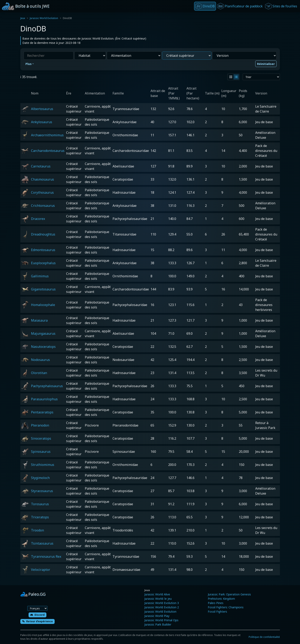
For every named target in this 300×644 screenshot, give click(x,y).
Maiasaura (39, 320)
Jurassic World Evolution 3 (162, 603)
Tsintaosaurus (42, 543)
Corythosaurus (42, 192)
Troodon (37, 530)
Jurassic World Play (157, 616)
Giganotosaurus (43, 289)
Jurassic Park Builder (158, 624)
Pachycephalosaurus (47, 386)
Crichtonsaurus (43, 206)
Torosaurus (40, 504)
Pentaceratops (42, 412)
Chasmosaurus (43, 179)
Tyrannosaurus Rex (46, 556)
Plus (30, 64)
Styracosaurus (42, 491)
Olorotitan (39, 373)
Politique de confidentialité (264, 637)
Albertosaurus (42, 109)
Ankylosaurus (42, 122)
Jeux (23, 18)
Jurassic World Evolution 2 (162, 607)
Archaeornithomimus (47, 135)
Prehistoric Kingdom (221, 599)
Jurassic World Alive (157, 594)
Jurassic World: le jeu (158, 599)
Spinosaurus (41, 452)
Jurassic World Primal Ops (161, 620)
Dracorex (38, 219)
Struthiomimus (43, 465)
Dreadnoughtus (43, 234)
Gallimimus (40, 276)
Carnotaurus (41, 166)
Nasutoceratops (43, 347)
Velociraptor (41, 570)
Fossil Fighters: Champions (226, 607)
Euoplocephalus (43, 263)
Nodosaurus (40, 360)
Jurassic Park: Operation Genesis (229, 594)
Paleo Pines (216, 603)
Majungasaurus (43, 333)
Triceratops (40, 517)
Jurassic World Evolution (44, 18)
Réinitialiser (266, 64)
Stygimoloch (40, 478)
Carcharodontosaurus (48, 151)
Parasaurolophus (44, 399)
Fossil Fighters (217, 612)
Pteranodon (40, 425)
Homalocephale (43, 305)
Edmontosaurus (43, 250)
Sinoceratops (41, 438)
